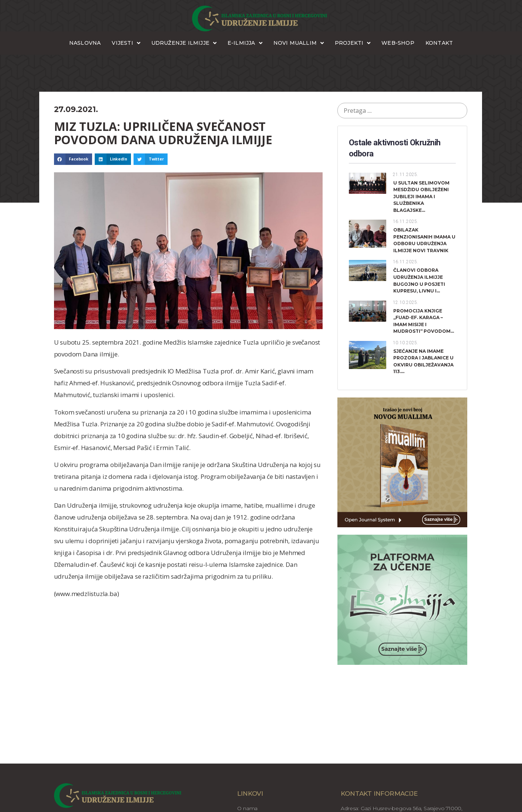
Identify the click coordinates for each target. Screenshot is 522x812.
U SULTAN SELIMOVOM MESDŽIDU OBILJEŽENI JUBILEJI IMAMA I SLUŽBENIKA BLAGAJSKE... (421, 197)
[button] (73, 159)
